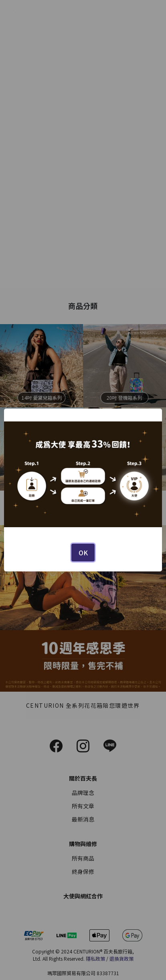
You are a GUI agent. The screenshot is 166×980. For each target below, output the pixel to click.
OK (83, 553)
